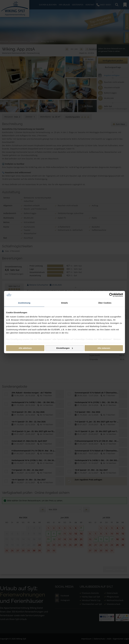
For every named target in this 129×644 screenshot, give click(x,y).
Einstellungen (65, 348)
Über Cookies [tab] (105, 303)
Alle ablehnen (25, 348)
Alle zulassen (104, 348)
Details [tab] (64, 303)
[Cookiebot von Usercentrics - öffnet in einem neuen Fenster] (111, 295)
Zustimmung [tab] (24, 303)
